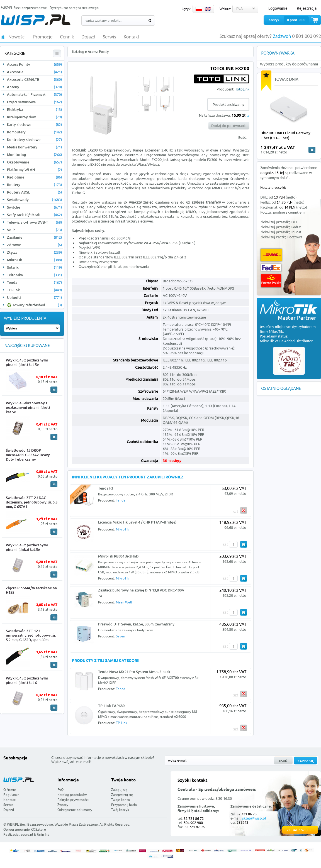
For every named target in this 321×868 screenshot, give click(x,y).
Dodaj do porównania (229, 126)
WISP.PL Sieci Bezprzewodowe (30, 824)
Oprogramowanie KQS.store (25, 829)
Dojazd (88, 37)
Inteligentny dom (34, 117)
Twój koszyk (120, 810)
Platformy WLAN (34, 170)
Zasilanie (34, 237)
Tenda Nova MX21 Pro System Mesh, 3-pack (134, 672)
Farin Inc (43, 834)
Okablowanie (34, 162)
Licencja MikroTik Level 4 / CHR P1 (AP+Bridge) (137, 522)
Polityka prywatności (73, 800)
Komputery (34, 132)
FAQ (60, 790)
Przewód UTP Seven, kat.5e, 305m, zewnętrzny (136, 624)
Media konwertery (34, 147)
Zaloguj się (119, 790)
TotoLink (242, 89)
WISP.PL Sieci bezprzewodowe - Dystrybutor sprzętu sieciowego (50, 8)
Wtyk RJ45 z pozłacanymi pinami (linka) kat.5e (27, 547)
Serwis (110, 37)
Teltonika (34, 275)
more (312, 150)
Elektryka (34, 109)
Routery (34, 185)
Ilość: (242, 137)
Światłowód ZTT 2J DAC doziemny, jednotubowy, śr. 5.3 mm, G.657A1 (32, 502)
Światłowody (34, 200)
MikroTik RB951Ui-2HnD (118, 556)
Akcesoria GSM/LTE (34, 79)
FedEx (271, 268)
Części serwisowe (34, 102)
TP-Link (34, 290)
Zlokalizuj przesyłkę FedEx (281, 227)
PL (199, 9)
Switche (34, 207)
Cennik (67, 37)
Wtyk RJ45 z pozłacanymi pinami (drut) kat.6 (27, 680)
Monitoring (34, 155)
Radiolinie (34, 177)
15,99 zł (239, 116)
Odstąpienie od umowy (75, 810)
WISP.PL (36, 20)
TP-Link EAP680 (111, 706)
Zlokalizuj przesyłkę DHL (279, 222)
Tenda (34, 282)
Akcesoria (34, 72)
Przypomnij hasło (124, 805)
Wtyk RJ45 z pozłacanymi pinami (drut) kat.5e (27, 362)
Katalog (78, 52)
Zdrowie (34, 245)
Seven (121, 636)
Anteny (34, 87)
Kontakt (132, 37)
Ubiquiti (34, 297)
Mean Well (124, 602)
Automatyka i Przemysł (34, 94)
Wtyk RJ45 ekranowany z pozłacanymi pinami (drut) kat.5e (28, 407)
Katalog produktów (72, 795)
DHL (271, 255)
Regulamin (11, 795)
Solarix (34, 267)
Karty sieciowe (34, 124)
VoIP (34, 230)
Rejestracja (307, 8)
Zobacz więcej (300, 830)
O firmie (10, 790)
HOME (3, 37)
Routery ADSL (34, 192)
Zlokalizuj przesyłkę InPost (281, 232)
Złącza (34, 252)
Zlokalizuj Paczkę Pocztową (282, 237)
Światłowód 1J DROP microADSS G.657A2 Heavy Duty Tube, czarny (28, 455)
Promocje (43, 37)
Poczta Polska (271, 281)
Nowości (17, 37)
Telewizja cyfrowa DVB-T (34, 222)
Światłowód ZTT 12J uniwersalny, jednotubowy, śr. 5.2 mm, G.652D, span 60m (31, 635)
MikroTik (34, 260)
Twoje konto (121, 800)
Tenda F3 (106, 488)
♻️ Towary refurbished (34, 305)
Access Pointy (34, 64)
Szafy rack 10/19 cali (34, 215)
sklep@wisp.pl (254, 818)
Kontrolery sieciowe (34, 140)
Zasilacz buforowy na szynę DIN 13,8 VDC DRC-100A (141, 590)
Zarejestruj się (122, 795)
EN (208, 9)
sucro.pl (27, 834)
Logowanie (278, 8)
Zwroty (63, 805)
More (54, 390)
